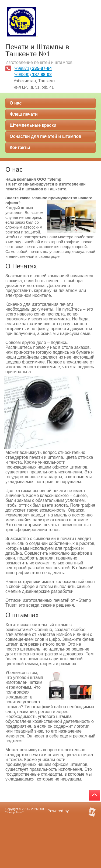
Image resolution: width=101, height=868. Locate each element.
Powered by (58, 811)
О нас (16, 103)
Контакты (20, 147)
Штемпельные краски (33, 125)
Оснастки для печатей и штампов (46, 136)
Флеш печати (24, 114)
